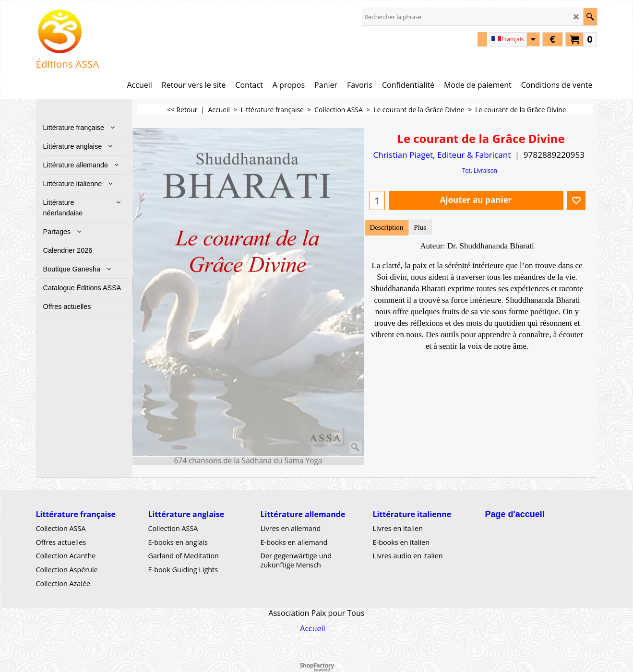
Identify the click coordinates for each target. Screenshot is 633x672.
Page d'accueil (515, 514)
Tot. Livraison (480, 170)
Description (387, 227)
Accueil (312, 628)
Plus (420, 227)
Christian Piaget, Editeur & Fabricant (442, 155)
